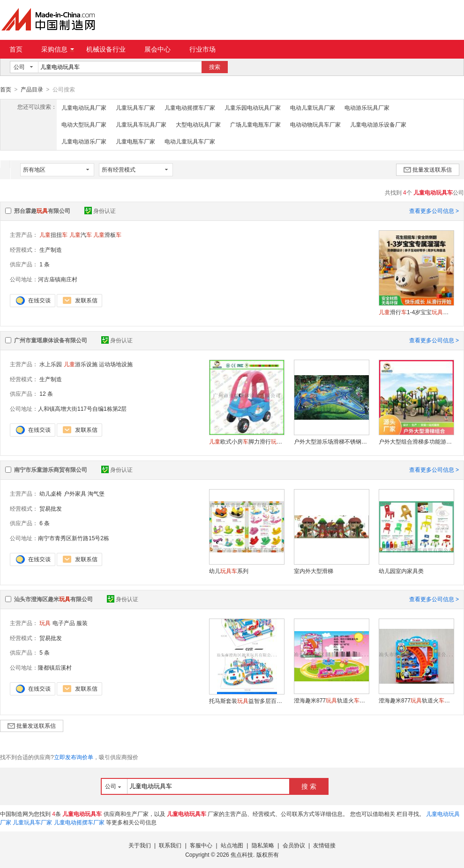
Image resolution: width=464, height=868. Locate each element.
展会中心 (157, 49)
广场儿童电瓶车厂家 (255, 124)
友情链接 (324, 845)
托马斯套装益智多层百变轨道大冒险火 (247, 701)
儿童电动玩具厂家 (84, 107)
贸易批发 (51, 508)
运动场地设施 (116, 364)
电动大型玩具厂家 (84, 124)
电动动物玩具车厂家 (315, 124)
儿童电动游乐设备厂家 (378, 124)
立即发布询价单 (74, 757)
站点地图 (232, 845)
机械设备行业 (106, 49)
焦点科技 (242, 854)
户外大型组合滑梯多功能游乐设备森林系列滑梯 (416, 441)
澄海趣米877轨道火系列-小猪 (331, 700)
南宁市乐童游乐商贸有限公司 (51, 469)
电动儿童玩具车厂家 (190, 141)
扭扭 (53, 234)
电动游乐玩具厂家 (367, 107)
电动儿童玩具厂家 (313, 107)
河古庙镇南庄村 (58, 279)
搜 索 (309, 786)
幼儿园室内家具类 (401, 571)
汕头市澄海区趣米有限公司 (53, 599)
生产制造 (51, 249)
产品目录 (32, 90)
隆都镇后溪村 (55, 667)
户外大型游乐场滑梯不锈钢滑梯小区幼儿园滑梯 (331, 441)
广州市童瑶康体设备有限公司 (51, 340)
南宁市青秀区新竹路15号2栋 (74, 538)
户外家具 (75, 493)
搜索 (215, 67)
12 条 (46, 393)
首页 (16, 49)
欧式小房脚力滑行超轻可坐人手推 (247, 441)
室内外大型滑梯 (314, 571)
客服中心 (201, 845)
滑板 (107, 234)
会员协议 (294, 845)
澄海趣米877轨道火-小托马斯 (416, 700)
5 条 (45, 652)
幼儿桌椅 (51, 493)
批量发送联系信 (428, 169)
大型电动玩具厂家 (198, 124)
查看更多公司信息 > (434, 211)
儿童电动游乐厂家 (84, 141)
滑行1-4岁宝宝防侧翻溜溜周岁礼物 (416, 312)
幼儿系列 (229, 571)
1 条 (45, 264)
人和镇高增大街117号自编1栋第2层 (82, 408)
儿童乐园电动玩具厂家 (253, 107)
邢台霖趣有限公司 (42, 211)
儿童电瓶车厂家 (135, 141)
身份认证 (100, 211)
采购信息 (58, 49)
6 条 (45, 523)
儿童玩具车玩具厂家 (141, 124)
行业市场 (202, 49)
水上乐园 (51, 364)
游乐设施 (81, 364)
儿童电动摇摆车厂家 (190, 107)
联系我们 (170, 845)
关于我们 (140, 845)
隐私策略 (263, 845)
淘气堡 (96, 493)
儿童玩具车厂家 (135, 107)
